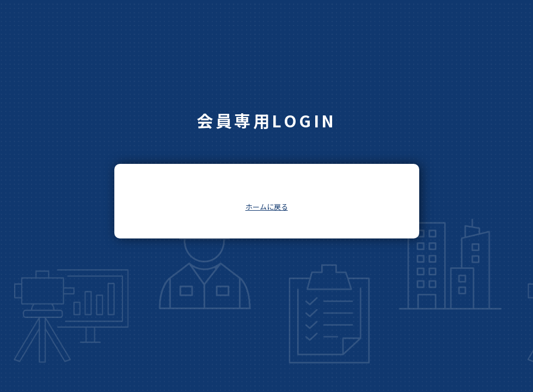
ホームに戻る (267, 207)
